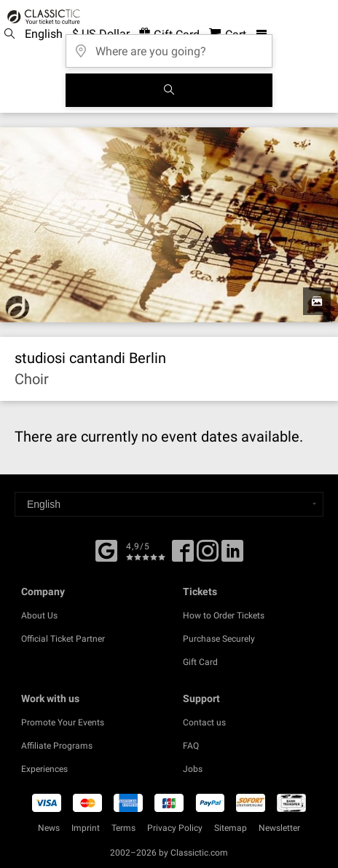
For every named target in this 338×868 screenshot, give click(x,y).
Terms (123, 828)
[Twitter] (208, 556)
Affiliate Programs (57, 746)
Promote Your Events (63, 722)
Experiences (44, 769)
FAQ (191, 746)
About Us (39, 616)
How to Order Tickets (224, 616)
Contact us (204, 722)
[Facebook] (106, 549)
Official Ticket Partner (63, 639)
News (49, 828)
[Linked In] (232, 556)
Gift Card (200, 662)
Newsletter (279, 828)
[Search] (169, 90)
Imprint (86, 828)
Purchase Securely (219, 639)
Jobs (193, 769)
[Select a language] (169, 504)
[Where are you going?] (169, 46)
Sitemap (231, 828)
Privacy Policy (175, 828)
